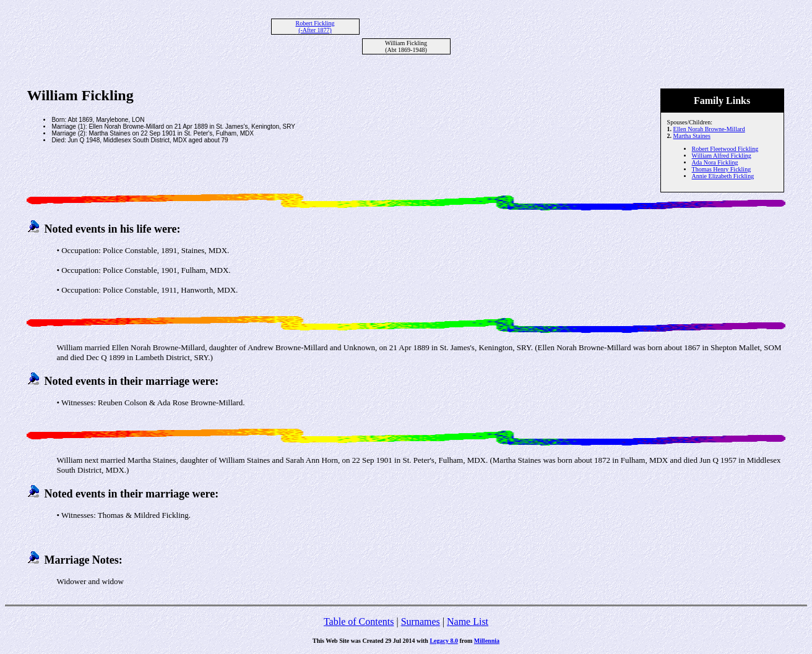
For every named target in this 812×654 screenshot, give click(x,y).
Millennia (487, 641)
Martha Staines (692, 136)
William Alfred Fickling (722, 156)
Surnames (421, 622)
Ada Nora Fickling (715, 162)
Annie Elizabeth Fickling (723, 176)
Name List (468, 622)
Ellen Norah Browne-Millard (709, 129)
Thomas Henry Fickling (722, 169)
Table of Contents (359, 622)
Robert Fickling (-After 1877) (315, 27)
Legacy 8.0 (444, 641)
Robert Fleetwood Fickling (725, 149)
